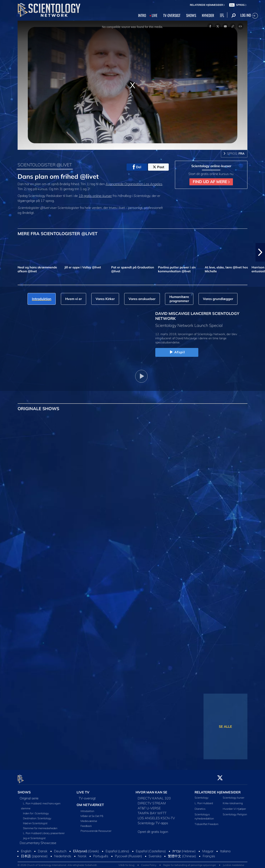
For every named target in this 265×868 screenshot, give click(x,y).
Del (137, 167)
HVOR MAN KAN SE (151, 790)
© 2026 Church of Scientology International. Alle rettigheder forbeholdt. (57, 863)
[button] (260, 252)
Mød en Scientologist (35, 821)
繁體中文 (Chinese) (182, 854)
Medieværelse (89, 818)
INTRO (142, 15)
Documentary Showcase (38, 840)
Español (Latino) (117, 849)
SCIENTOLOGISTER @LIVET (45, 165)
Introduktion (87, 808)
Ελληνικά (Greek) (86, 849)
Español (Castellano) (151, 849)
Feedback (86, 823)
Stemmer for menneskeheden (40, 826)
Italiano (225, 849)
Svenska (155, 854)
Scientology (202, 795)
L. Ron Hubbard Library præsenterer (44, 831)
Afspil (177, 352)
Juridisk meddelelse (233, 863)
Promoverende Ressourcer (96, 828)
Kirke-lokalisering (233, 801)
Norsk (82, 854)
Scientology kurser (234, 795)
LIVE (155, 15)
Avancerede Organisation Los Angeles (134, 184)
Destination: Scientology (37, 816)
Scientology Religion (235, 812)
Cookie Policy (149, 863)
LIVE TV (83, 790)
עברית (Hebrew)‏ (184, 849)
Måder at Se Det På (92, 813)
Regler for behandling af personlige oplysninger (190, 863)
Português (101, 854)
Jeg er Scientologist (34, 836)
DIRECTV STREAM (152, 801)
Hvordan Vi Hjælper (234, 806)
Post (158, 167)
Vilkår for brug (126, 863)
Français (209, 854)
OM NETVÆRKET (90, 802)
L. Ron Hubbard (204, 801)
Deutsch (60, 849)
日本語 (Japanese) (34, 854)
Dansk (43, 849)
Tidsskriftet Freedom (207, 822)
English (26, 849)
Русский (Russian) (128, 854)
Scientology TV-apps (153, 820)
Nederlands (63, 854)
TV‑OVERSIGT (172, 15)
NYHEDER (208, 15)
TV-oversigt (87, 796)
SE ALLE (225, 726)
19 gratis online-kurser (95, 196)
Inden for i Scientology (36, 811)
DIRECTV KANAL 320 (154, 796)
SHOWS (191, 15)
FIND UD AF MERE (211, 182)
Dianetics (200, 806)
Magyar (208, 849)
